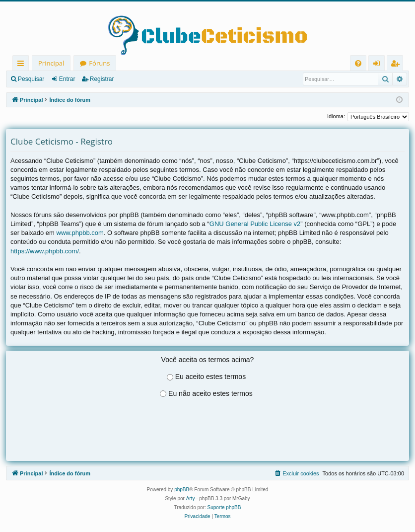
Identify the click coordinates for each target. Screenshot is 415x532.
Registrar (102, 79)
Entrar (67, 79)
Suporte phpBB (224, 507)
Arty (191, 498)
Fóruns (99, 63)
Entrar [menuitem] (379, 65)
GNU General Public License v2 (255, 224)
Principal (51, 63)
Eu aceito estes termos (210, 377)
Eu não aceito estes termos (210, 393)
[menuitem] (358, 63)
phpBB (182, 490)
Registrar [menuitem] (397, 65)
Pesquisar (31, 79)
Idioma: (336, 116)
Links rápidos (23, 65)
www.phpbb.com (80, 233)
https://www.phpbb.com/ (45, 251)
